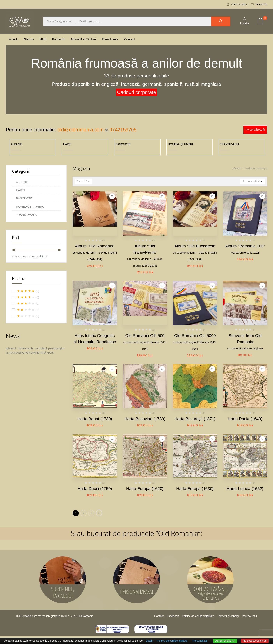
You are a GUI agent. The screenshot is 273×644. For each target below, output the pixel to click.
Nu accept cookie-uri (255, 641)
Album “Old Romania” (95, 252)
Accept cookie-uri (225, 641)
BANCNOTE (123, 144)
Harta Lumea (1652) (245, 489)
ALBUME (17, 144)
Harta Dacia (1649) (245, 419)
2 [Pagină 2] (84, 513)
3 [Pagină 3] (91, 513)
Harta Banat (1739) (95, 419)
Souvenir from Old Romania (245, 342)
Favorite (259, 4)
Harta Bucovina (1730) (145, 419)
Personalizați (200, 641)
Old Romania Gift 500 (145, 342)
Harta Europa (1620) (145, 489)
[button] (260, 21)
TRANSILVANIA (230, 144)
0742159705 (123, 130)
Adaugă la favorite (112, 196)
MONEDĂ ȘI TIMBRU (181, 144)
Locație (244, 21)
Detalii (149, 641)
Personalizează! (255, 130)
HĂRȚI (67, 144)
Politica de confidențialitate (172, 641)
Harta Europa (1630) (195, 489)
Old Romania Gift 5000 (195, 342)
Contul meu (237, 4)
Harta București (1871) (195, 419)
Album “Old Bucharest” (195, 252)
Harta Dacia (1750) (95, 489)
